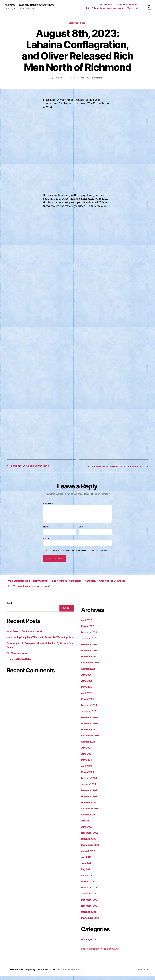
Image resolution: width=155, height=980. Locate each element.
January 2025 (89, 715)
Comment (48, 507)
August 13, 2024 (77, 78)
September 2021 (91, 922)
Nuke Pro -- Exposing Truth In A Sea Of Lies (32, 5)
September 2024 (91, 739)
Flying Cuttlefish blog (21, 584)
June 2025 (87, 685)
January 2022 (89, 897)
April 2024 (87, 770)
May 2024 (87, 764)
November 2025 (91, 654)
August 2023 (89, 818)
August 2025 (89, 672)
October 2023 (89, 806)
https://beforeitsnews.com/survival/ (102, 953)
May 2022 (87, 873)
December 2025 (91, 648)
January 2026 (89, 642)
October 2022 (89, 843)
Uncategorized (77, 24)
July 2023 (87, 824)
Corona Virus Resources (127, 5)
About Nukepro (105, 5)
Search (10, 607)
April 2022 (87, 879)
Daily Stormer (47, 584)
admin (60, 78)
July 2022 (87, 861)
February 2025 (90, 709)
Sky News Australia (18, 661)
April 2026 (87, 624)
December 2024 (91, 721)
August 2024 (89, 745)
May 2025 (87, 691)
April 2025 (87, 697)
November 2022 (91, 837)
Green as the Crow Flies (130, 584)
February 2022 (90, 891)
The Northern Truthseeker (77, 584)
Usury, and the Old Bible (20, 667)
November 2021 (91, 910)
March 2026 (88, 630)
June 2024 (87, 758)
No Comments (97, 78)
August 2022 (89, 855)
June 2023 (87, 831)
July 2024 (87, 752)
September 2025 (91, 666)
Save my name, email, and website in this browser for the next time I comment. (77, 554)
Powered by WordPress (72, 973)
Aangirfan (104, 584)
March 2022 (88, 885)
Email (82, 531)
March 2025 (88, 703)
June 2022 (87, 867)
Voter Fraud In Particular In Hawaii (26, 635)
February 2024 (90, 782)
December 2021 (91, 903)
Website (47, 542)
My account (133, 8)
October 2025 (89, 660)
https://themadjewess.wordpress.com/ (105, 8)
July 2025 (87, 679)
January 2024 (89, 788)
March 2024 (88, 776)
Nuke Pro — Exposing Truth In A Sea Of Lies (37, 973)
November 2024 (91, 727)
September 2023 (91, 812)
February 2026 (90, 636)
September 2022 (91, 849)
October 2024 (89, 733)
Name (47, 531)
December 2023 (91, 794)
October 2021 (89, 916)
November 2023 (91, 800)
